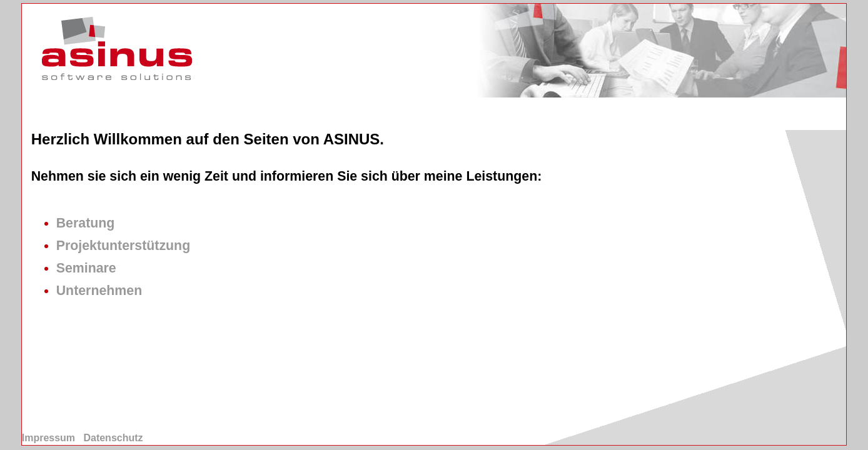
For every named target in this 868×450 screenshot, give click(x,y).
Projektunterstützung (123, 246)
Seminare (86, 268)
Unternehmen (99, 291)
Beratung (86, 223)
